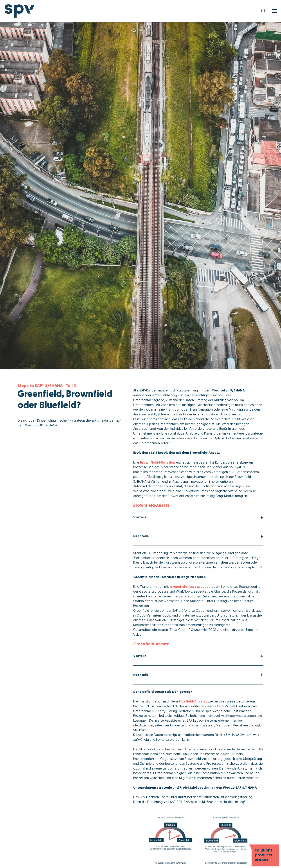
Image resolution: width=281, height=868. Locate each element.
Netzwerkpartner (194, 11)
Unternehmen (231, 11)
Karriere (258, 11)
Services (163, 11)
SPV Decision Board (154, 797)
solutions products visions (264, 855)
